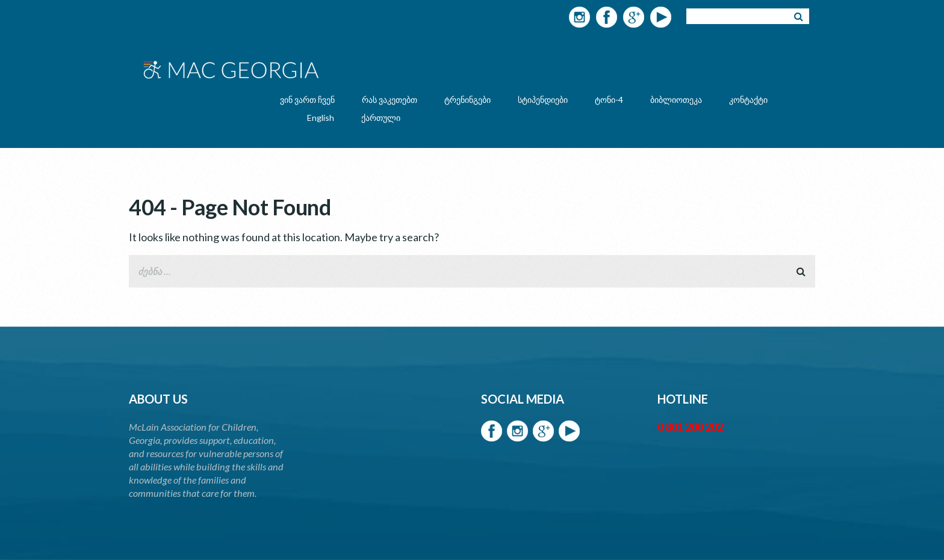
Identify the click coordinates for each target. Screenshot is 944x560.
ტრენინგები (467, 100)
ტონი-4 (609, 100)
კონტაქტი (748, 100)
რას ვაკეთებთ (390, 100)
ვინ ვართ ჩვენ (307, 100)
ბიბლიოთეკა (676, 100)
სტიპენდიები (543, 100)
